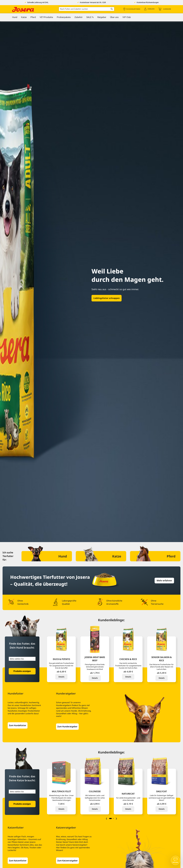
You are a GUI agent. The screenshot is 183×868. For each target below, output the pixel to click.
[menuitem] (15, 17)
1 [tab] (110, 818)
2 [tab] (113, 818)
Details (61, 677)
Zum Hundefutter (18, 725)
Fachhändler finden (133, 9)
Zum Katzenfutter (18, 861)
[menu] (91, 17)
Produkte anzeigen (22, 671)
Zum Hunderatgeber (67, 727)
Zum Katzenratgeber (68, 861)
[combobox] (87, 9)
